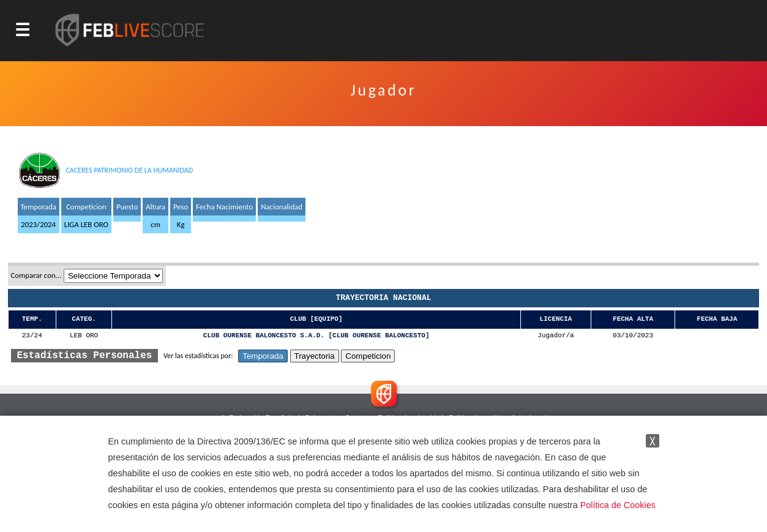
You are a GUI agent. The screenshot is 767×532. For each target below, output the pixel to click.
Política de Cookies (618, 505)
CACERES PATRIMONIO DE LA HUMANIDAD (129, 170)
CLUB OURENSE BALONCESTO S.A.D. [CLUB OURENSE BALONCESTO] (316, 336)
